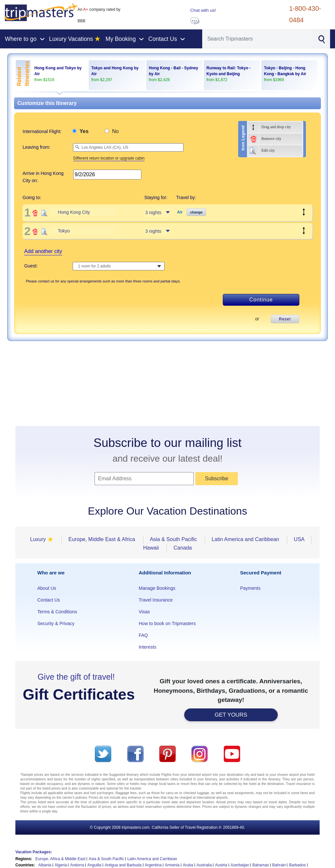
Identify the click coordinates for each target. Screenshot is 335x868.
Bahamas (261, 865)
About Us (47, 588)
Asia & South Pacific (106, 859)
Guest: (31, 266)
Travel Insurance (156, 600)
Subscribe (216, 478)
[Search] (257, 39)
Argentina (153, 865)
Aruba (188, 865)
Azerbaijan (240, 865)
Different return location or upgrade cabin (109, 158)
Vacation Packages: (34, 852)
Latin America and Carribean (152, 859)
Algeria (61, 865)
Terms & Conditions (57, 612)
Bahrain (279, 865)
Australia (204, 865)
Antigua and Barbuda (123, 865)
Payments (250, 588)
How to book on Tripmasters (167, 623)
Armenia (172, 865)
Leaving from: (36, 147)
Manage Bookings (157, 588)
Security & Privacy (56, 623)
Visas (144, 612)
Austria (221, 865)
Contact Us (49, 600)
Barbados (297, 865)
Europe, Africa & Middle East (60, 859)
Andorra (77, 865)
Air (180, 212)
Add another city (43, 251)
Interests (148, 647)
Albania (45, 865)
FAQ (143, 635)
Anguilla (94, 865)
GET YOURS (231, 715)
